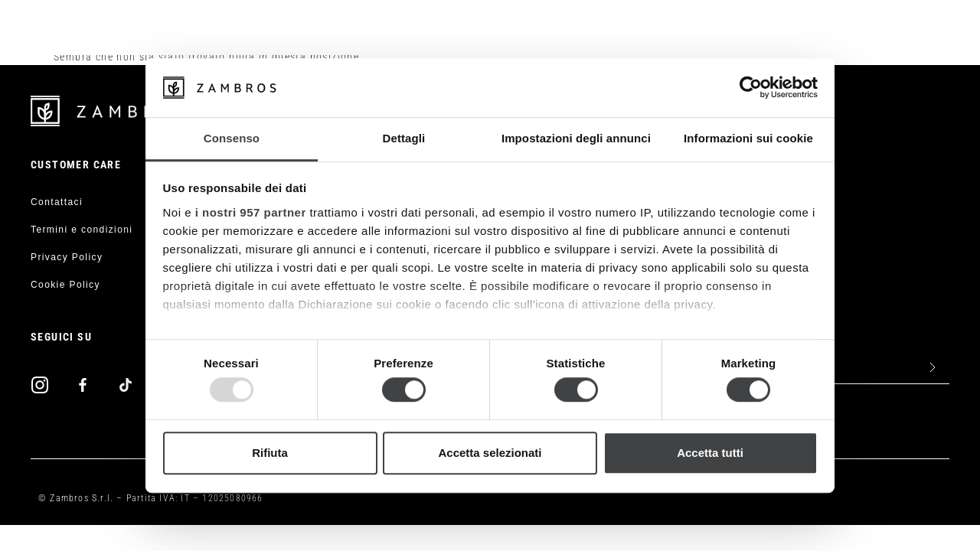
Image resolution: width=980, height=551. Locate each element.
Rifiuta (270, 453)
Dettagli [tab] (404, 138)
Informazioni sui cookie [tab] (748, 138)
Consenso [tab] (232, 138)
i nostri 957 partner (251, 212)
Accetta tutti (710, 453)
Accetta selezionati (490, 453)
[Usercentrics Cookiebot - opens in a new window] (751, 88)
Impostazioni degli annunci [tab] (576, 138)
